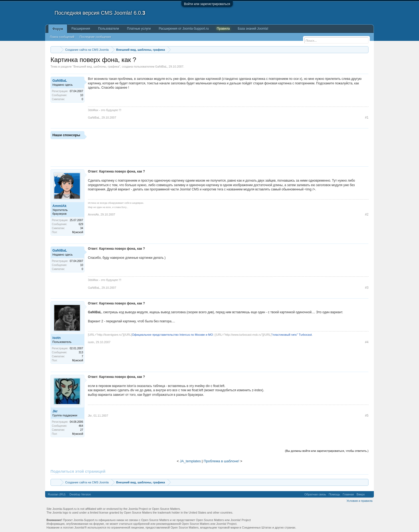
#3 (367, 288)
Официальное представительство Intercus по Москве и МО (172, 335)
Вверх (361, 494)
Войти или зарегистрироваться (207, 4)
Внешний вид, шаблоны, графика (96, 66)
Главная (348, 494)
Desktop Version (80, 494)
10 (82, 95)
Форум (58, 29)
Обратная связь (315, 494)
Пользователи (108, 29)
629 (81, 224)
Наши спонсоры (66, 135)
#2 (367, 214)
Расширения (81, 29)
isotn (57, 338)
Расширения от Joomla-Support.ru (184, 29)
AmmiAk (59, 206)
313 (81, 352)
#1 (367, 118)
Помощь (334, 494)
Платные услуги (139, 29)
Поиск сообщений (62, 37)
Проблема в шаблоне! (221, 461)
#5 (367, 416)
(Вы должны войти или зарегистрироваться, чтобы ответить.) (327, 451)
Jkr (55, 411)
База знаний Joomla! (253, 29)
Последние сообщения (95, 37)
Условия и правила (360, 501)
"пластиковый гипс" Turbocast (292, 335)
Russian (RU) (57, 494)
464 (81, 426)
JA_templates (190, 461)
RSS (369, 494)
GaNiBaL (161, 66)
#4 (367, 342)
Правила (223, 29)
